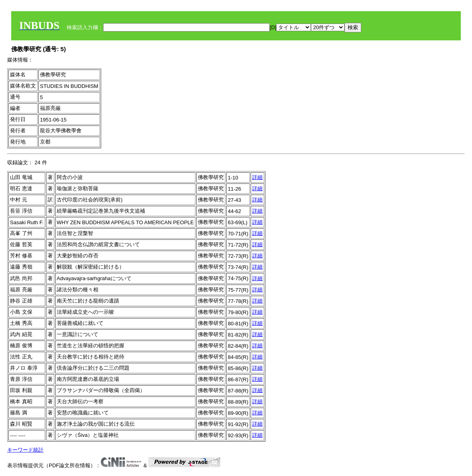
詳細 (257, 177)
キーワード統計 (25, 450)
